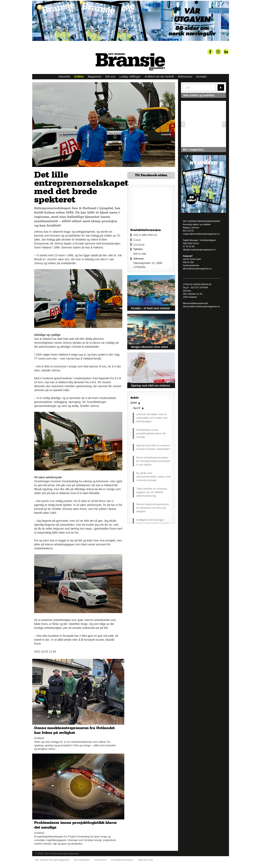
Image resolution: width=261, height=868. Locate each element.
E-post (137, 240)
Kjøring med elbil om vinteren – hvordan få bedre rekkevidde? (154, 447)
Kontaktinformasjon (122, 858)
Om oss (110, 77)
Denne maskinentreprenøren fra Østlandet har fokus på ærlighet (153, 508)
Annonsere (100, 858)
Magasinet (94, 77)
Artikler (79, 77)
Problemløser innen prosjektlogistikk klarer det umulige (151, 433)
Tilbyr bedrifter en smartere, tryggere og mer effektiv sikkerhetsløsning (152, 492)
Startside (64, 77)
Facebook (139, 244)
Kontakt (201, 77)
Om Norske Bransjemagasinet (52, 858)
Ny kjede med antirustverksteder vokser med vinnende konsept (154, 477)
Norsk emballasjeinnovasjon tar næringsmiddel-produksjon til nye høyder (153, 461)
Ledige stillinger (130, 77)
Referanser (185, 77)
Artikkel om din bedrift (159, 77)
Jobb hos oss (145, 858)
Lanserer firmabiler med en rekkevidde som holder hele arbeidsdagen (152, 418)
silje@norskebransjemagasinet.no (199, 250)
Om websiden (82, 858)
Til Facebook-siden (151, 175)
